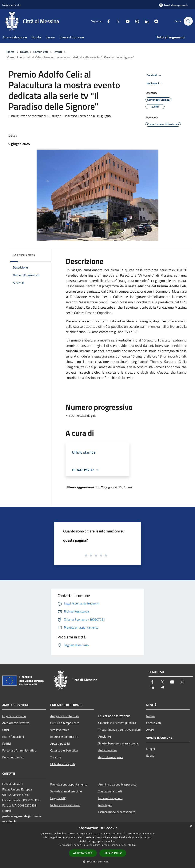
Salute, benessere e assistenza (118, 743)
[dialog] (97, 845)
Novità (24, 52)
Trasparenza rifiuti (110, 791)
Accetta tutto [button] (83, 853)
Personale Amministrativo (19, 750)
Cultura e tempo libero (65, 723)
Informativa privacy (111, 798)
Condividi (155, 75)
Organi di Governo (14, 716)
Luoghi (151, 749)
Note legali (105, 805)
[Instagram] (135, 21)
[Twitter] (116, 21)
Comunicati (41, 52)
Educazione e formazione (114, 716)
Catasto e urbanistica (64, 750)
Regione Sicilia (12, 5)
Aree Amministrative (16, 723)
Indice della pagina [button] (24, 255)
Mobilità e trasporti (63, 764)
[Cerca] (188, 21)
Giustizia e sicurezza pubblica (117, 723)
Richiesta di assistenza (65, 805)
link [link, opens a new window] (134, 845)
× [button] (191, 826)
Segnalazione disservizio (66, 791)
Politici (7, 743)
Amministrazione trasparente (117, 784)
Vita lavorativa (60, 730)
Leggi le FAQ (58, 798)
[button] (97, 862)
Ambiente (105, 736)
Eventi (58, 52)
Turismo (55, 757)
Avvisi (150, 730)
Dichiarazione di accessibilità (117, 812)
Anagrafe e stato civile (65, 716)
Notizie (151, 716)
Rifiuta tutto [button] (113, 853)
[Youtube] (126, 21)
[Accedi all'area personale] (173, 5)
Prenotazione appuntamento (69, 784)
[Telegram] (154, 21)
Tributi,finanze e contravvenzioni (119, 730)
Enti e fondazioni (13, 737)
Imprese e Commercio (64, 737)
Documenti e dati (13, 757)
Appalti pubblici (60, 743)
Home (11, 52)
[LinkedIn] (145, 21)
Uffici (6, 730)
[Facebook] (107, 21)
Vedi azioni (155, 83)
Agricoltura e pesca (111, 757)
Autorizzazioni (107, 750)
